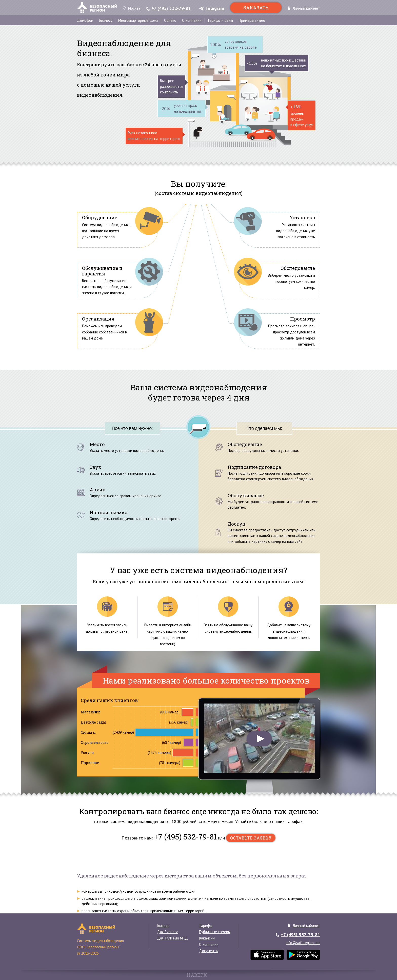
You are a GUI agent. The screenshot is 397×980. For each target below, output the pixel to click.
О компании (192, 20)
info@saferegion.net (303, 943)
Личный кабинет (306, 8)
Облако (170, 20)
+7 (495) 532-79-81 (171, 9)
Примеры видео (252, 20)
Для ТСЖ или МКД (173, 938)
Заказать (256, 8)
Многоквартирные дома (138, 20)
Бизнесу (106, 20)
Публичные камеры (215, 932)
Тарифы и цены (220, 20)
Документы (209, 951)
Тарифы (206, 925)
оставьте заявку (251, 838)
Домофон (85, 20)
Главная (163, 925)
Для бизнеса (168, 932)
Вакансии (207, 938)
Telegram (215, 9)
